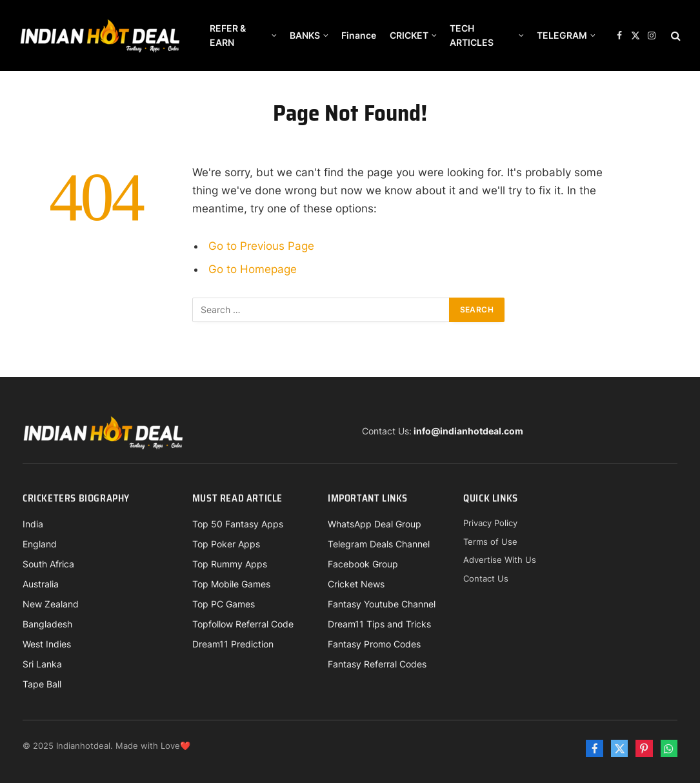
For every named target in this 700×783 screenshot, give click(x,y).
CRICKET (409, 35)
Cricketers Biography (76, 498)
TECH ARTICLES (472, 35)
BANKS (305, 35)
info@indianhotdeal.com (468, 431)
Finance (359, 35)
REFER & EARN (228, 35)
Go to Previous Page (261, 246)
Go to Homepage (253, 269)
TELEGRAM (562, 35)
